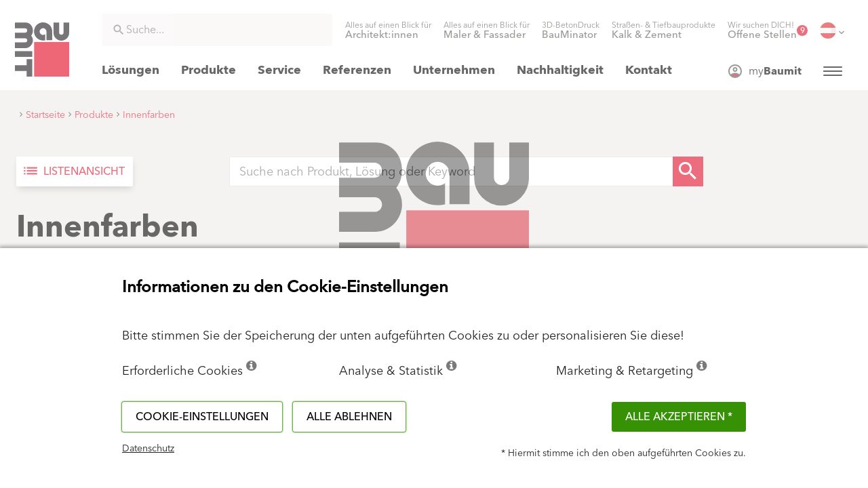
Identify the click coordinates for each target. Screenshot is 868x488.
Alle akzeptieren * (679, 417)
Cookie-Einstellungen (202, 417)
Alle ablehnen (349, 417)
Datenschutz (148, 449)
